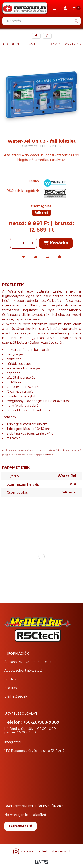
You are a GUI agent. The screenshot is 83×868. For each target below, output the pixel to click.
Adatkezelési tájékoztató (24, 671)
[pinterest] (47, 36)
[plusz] (33, 243)
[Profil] (65, 8)
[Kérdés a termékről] (60, 257)
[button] (54, 8)
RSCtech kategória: (23, 191)
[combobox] (41, 21)
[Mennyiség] (23, 243)
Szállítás (11, 688)
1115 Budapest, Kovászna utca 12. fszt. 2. (35, 751)
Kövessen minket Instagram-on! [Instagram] (41, 852)
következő (73, 44)
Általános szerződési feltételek (28, 662)
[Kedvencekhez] (24, 257)
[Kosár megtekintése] (76, 8)
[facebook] (36, 36)
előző (55, 44)
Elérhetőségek (16, 696)
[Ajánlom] (36, 257)
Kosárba (56, 243)
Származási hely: (23, 484)
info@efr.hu (13, 742)
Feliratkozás (20, 826)
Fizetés (10, 679)
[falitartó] (41, 213)
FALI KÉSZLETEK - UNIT (20, 44)
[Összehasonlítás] (48, 257)
